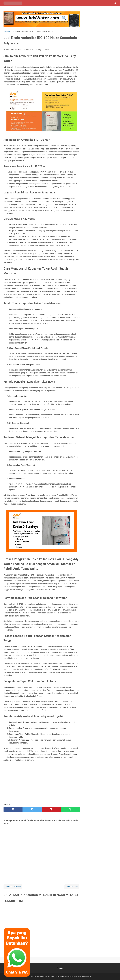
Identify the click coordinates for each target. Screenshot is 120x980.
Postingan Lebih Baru (13, 887)
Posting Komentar (42, 50)
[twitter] (32, 809)
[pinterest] (51, 809)
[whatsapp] (70, 809)
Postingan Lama (72, 887)
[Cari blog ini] (115, 3)
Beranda (60, 968)
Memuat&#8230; (42, 930)
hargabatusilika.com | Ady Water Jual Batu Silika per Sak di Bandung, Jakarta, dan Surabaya (63, 976)
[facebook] (13, 809)
